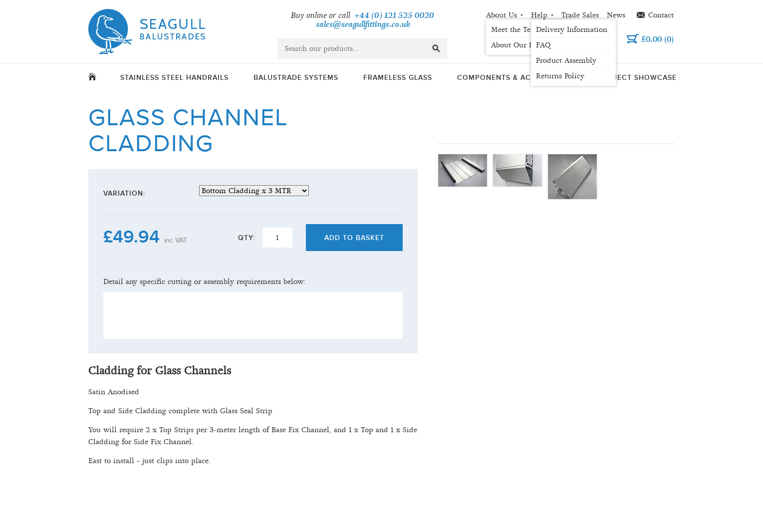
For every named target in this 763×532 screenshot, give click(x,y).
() (657, 39)
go (436, 48)
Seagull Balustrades (147, 32)
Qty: (247, 238)
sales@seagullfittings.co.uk (363, 25)
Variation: (124, 193)
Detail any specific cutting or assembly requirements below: (204, 281)
